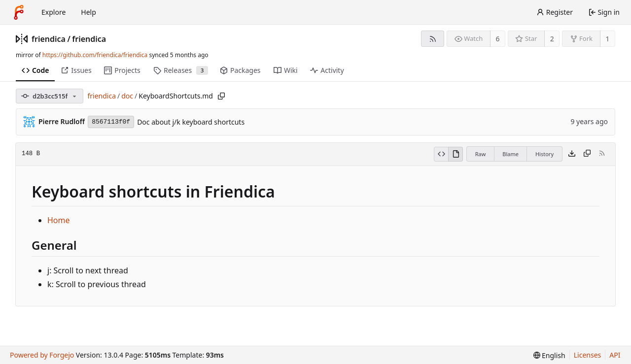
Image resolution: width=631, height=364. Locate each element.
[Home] (19, 12)
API (615, 355)
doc (127, 96)
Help (88, 12)
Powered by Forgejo (42, 355)
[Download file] (572, 154)
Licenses (588, 355)
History (544, 154)
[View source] (441, 154)
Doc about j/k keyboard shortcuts (191, 122)
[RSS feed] (433, 39)
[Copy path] (221, 96)
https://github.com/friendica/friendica (95, 55)
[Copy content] (587, 154)
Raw (481, 154)
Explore (53, 12)
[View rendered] (456, 154)
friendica (49, 39)
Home (59, 220)
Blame (510, 154)
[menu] (549, 355)
